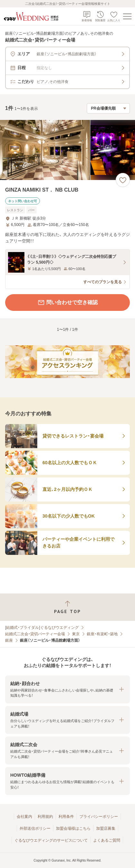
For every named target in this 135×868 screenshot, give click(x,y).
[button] (67, 689)
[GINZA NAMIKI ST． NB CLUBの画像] (67, 150)
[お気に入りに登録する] (123, 180)
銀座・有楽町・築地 (102, 634)
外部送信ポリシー (35, 828)
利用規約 (45, 817)
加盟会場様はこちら (73, 828)
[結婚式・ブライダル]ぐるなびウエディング (42, 628)
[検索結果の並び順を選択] (108, 108)
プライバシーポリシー (99, 817)
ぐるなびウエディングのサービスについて (51, 840)
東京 (76, 634)
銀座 (9, 640)
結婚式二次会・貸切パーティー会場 (35, 634)
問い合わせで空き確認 (67, 303)
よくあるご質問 (107, 840)
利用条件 (66, 817)
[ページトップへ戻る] (67, 607)
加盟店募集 (106, 828)
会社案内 (24, 817)
